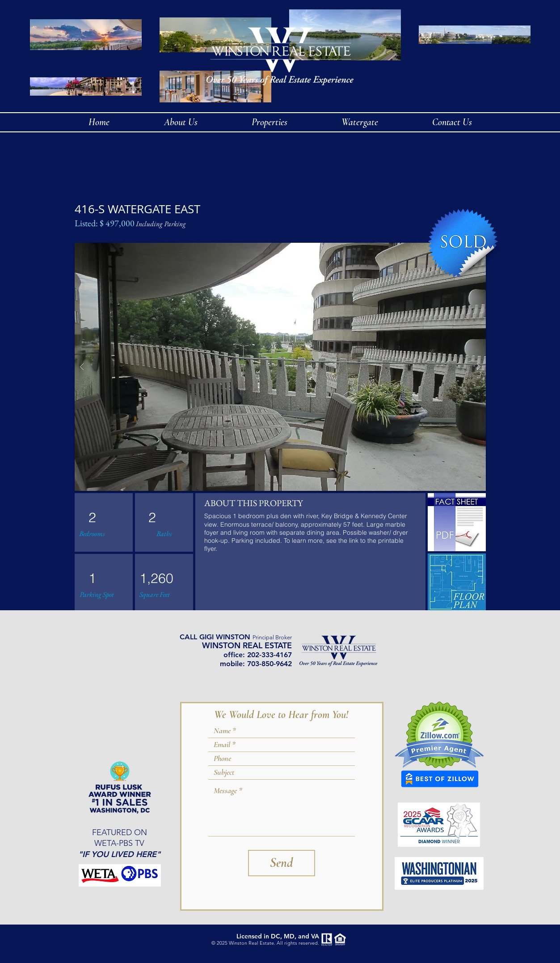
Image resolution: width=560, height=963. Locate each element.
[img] (457, 583)
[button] (280, 367)
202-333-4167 (269, 655)
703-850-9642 (269, 664)
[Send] (282, 863)
